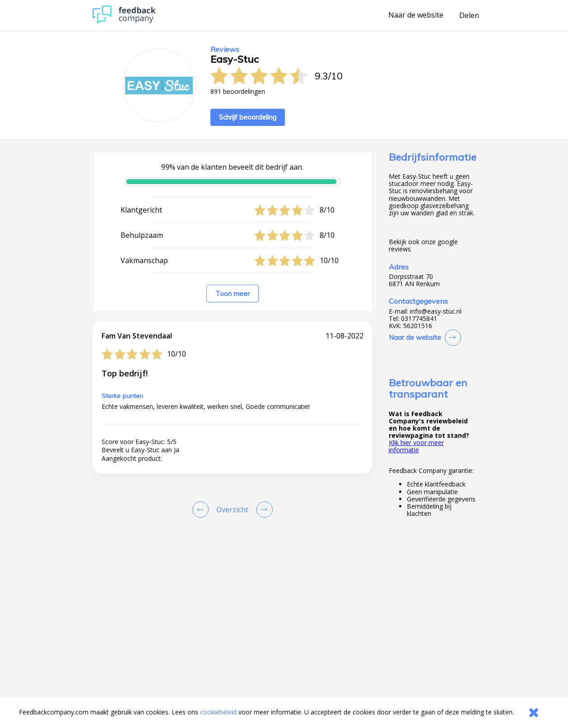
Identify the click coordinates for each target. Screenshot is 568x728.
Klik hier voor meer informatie (416, 446)
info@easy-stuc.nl (436, 311)
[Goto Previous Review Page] (202, 510)
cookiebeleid (218, 712)
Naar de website (416, 15)
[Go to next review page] (263, 510)
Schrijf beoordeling (248, 117)
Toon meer (233, 294)
